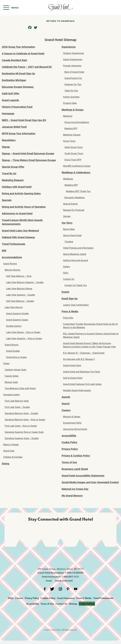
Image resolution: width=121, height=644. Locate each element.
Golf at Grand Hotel (73, 378)
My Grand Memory (72, 496)
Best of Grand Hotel (74, 72)
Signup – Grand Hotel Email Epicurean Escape (28, 153)
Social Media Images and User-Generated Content (90, 482)
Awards (66, 397)
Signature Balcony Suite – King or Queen (25, 420)
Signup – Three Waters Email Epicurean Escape (29, 160)
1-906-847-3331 (70, 577)
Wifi (4, 251)
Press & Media (70, 311)
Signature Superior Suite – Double (22, 438)
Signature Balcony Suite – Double (21, 413)
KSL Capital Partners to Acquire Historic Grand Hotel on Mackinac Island (91, 335)
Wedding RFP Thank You (78, 191)
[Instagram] (60, 589)
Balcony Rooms (13, 270)
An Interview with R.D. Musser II (79, 359)
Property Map (70, 103)
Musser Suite (11, 382)
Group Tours (69, 141)
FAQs (66, 273)
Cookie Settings (87, 604)
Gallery (67, 267)
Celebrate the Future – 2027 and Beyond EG (27, 67)
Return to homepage (60, 21)
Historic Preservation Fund (17, 107)
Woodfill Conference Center (77, 166)
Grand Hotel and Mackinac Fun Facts (82, 372)
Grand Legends (10, 100)
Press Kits (68, 318)
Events (66, 292)
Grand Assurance (66, 598)
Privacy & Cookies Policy (76, 456)
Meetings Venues (72, 135)
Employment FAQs (72, 423)
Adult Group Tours (74, 147)
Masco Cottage (11, 445)
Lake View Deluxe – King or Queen (23, 332)
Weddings (68, 179)
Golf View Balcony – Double (20, 301)
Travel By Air (9, 173)
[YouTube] (76, 589)
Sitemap (73, 604)
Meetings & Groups (73, 110)
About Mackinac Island (75, 254)
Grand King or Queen (16, 357)
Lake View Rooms (14, 307)
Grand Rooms (12, 345)
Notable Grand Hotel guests (77, 390)
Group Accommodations (77, 122)
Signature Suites (11, 395)
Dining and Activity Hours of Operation (24, 207)
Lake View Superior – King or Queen (24, 339)
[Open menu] (11, 8)
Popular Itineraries (72, 66)
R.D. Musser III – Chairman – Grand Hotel (84, 353)
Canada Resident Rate (14, 60)
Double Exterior (14, 326)
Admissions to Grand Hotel (17, 213)
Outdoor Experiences (74, 53)
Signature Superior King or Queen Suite (24, 432)
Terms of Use (69, 462)
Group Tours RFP (73, 160)
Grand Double (13, 351)
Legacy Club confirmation (76, 305)
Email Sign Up (70, 299)
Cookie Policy (69, 442)
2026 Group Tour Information (18, 47)
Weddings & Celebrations (76, 172)
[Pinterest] (68, 589)
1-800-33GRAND (74, 573)
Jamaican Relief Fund (14, 127)
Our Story (67, 223)
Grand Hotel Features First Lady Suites (82, 384)
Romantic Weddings (75, 198)
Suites (6, 363)
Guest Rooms (10, 264)
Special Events (70, 204)
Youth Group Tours (74, 153)
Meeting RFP (71, 129)
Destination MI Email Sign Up (18, 74)
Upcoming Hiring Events (75, 429)
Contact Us (69, 279)
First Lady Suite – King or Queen (21, 426)
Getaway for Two (73, 84)
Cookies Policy (48, 598)
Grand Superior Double (17, 314)
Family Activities (71, 97)
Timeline (69, 242)
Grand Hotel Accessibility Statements (83, 476)
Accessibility (69, 436)
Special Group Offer (13, 167)
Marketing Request (13, 180)
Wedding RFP (71, 185)
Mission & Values (72, 417)
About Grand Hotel (72, 235)
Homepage (8, 114)
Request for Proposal (74, 210)
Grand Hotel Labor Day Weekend (20, 231)
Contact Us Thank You (76, 285)
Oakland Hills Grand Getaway (18, 237)
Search (66, 404)
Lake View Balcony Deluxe (19, 289)
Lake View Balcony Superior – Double (25, 282)
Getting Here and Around (76, 260)
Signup (6, 147)
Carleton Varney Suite (15, 370)
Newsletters (9, 140)
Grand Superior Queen (17, 320)
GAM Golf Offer (11, 94)
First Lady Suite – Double (17, 407)
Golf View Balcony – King (19, 276)
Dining (6, 464)
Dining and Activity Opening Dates (21, 193)
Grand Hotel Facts (72, 365)
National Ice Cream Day (75, 489)
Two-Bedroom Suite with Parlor (20, 388)
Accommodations (12, 257)
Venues (67, 216)
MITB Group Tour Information (19, 133)
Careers (66, 410)
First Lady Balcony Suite (17, 401)
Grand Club (9, 451)
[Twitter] (52, 589)
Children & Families (13, 457)
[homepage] (60, 8)
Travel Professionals (14, 244)
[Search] (117, 8)
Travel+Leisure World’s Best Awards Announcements (22, 222)
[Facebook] (45, 589)
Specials (7, 200)
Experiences (69, 47)
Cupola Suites (12, 376)
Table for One (71, 91)
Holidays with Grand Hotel (17, 187)
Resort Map (69, 229)
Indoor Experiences (73, 59)
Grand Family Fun (73, 78)
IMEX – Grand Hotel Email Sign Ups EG (24, 120)
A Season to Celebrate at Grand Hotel (23, 54)
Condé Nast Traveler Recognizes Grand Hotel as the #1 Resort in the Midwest (91, 326)
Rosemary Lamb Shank (75, 469)
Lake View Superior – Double (21, 295)
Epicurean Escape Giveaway (18, 87)
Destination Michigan (14, 80)
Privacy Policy (70, 449)
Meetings (68, 116)
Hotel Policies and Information (78, 248)
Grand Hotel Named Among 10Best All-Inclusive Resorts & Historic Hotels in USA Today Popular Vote (89, 345)
